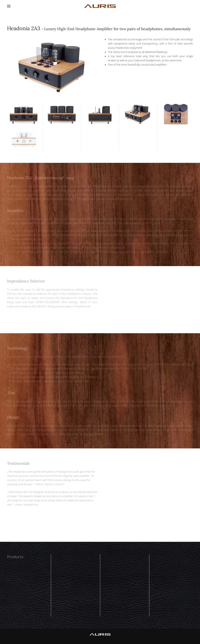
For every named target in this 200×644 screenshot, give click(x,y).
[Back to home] (100, 6)
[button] (9, 6)
